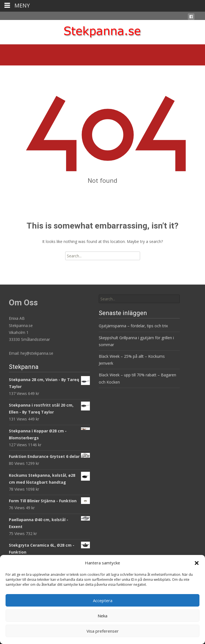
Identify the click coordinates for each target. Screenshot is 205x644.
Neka (102, 616)
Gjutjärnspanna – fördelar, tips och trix (133, 326)
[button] (197, 563)
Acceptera (103, 600)
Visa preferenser (103, 631)
